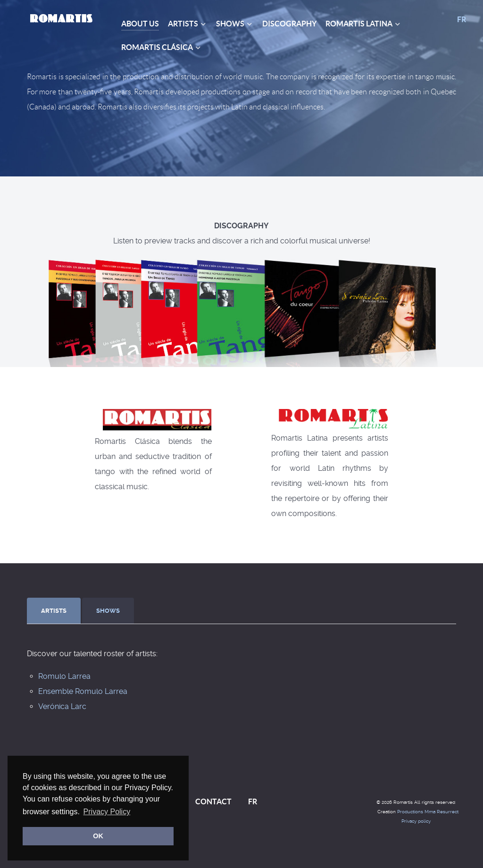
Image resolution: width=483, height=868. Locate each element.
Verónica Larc (62, 706)
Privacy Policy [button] (107, 812)
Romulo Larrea (64, 676)
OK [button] (98, 836)
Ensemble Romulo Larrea (83, 691)
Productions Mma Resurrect (428, 812)
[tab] (54, 611)
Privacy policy (416, 821)
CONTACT (213, 801)
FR (462, 19)
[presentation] (54, 611)
